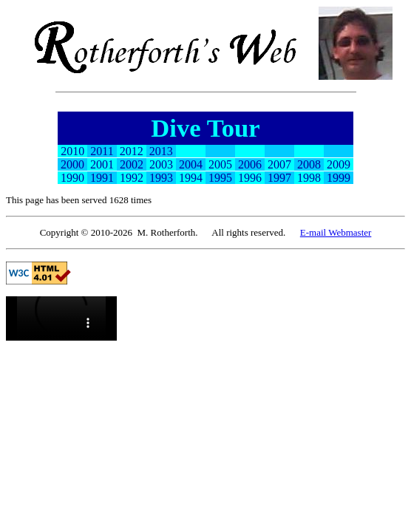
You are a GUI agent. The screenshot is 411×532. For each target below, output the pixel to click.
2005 (220, 164)
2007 (279, 164)
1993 (161, 178)
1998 (309, 178)
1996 (250, 178)
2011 (102, 151)
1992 (132, 178)
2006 (250, 164)
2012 (132, 151)
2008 (309, 164)
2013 (161, 151)
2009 (339, 164)
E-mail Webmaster (336, 232)
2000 (72, 164)
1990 (72, 178)
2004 (191, 164)
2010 (72, 151)
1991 (102, 178)
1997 (279, 178)
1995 (220, 178)
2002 (132, 164)
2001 (102, 164)
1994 (191, 178)
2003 (161, 164)
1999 (339, 178)
